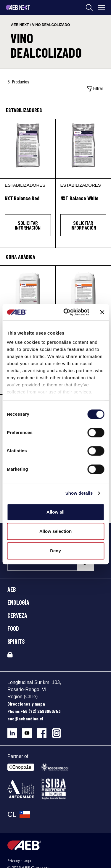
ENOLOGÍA (18, 602)
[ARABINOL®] (83, 295)
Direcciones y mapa (26, 704)
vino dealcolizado (51, 25)
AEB (12, 589)
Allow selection (55, 531)
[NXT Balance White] (83, 149)
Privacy (14, 860)
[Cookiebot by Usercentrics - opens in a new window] (66, 312)
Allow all (55, 512)
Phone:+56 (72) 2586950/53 (34, 711)
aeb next (20, 25)
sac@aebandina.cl (25, 718)
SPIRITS (16, 641)
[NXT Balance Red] (28, 149)
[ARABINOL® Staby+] (28, 295)
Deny (55, 551)
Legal (28, 860)
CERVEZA (17, 615)
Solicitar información (28, 225)
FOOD (13, 628)
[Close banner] (102, 312)
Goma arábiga (21, 257)
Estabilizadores (24, 110)
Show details (79, 493)
